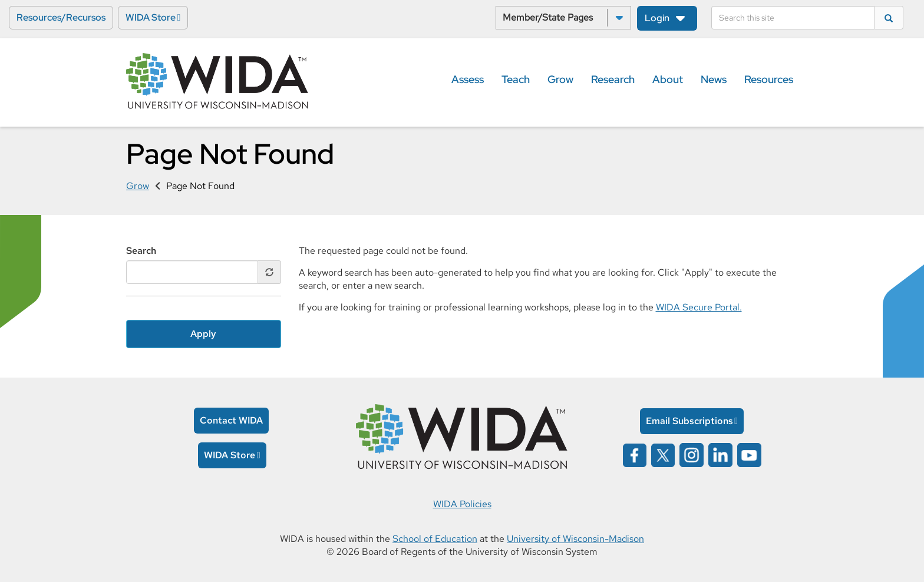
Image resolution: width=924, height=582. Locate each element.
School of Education (435, 539)
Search (141, 251)
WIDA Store (151, 17)
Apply (203, 334)
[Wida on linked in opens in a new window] (720, 454)
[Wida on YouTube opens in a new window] (749, 454)
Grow (560, 79)
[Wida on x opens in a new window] (663, 454)
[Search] (793, 18)
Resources (769, 79)
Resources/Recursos (61, 17)
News (714, 79)
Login (657, 18)
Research (613, 79)
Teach (516, 79)
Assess (468, 79)
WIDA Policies (462, 504)
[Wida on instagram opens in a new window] (692, 454)
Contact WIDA (231, 420)
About (668, 79)
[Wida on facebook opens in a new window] (635, 454)
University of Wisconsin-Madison (575, 539)
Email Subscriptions (689, 421)
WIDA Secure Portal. (699, 307)
